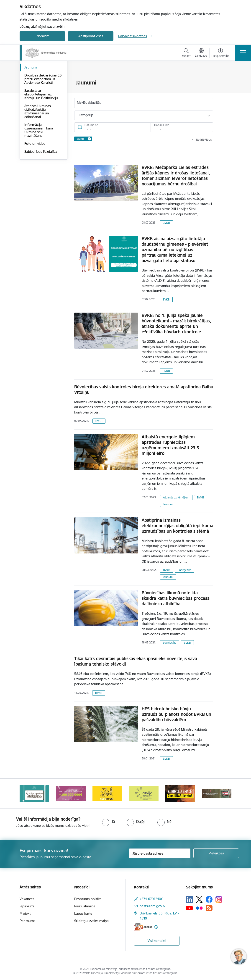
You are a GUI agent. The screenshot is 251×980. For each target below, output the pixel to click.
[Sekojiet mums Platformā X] (199, 899)
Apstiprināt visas (91, 36)
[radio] (108, 822)
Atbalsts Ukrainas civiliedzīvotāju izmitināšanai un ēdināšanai (38, 166)
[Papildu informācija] (156, 927)
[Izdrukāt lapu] (225, 81)
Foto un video (35, 198)
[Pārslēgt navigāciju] (243, 53)
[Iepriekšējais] (27, 793)
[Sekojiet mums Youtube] (190, 908)
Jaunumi (31, 122)
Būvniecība (169, 643)
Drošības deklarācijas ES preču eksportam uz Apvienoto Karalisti (43, 133)
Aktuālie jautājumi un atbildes (40, 85)
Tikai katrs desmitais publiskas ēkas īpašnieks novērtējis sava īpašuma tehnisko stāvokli (136, 661)
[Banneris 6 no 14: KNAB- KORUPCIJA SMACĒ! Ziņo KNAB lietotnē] (180, 793)
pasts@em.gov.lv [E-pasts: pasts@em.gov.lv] (152, 906)
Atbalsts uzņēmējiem (176, 497)
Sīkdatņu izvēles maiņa (91, 921)
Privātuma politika (88, 899)
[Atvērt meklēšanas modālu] (186, 53)
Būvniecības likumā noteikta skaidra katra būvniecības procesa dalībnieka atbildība (176, 598)
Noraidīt (42, 36)
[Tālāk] (224, 793)
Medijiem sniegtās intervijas (38, 104)
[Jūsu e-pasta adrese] (160, 853)
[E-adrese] (143, 927)
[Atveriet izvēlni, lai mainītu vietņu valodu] (201, 53)
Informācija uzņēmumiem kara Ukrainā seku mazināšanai (39, 185)
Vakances (27, 899)
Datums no (91, 125)
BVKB (166, 223)
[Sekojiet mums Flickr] (199, 908)
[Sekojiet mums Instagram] (219, 900)
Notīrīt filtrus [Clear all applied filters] (204, 140)
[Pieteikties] (216, 853)
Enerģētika (184, 570)
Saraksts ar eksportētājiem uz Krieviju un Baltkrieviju (41, 149)
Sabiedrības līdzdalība (41, 206)
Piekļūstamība (85, 906)
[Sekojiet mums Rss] (209, 908)
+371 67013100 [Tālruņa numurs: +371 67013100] (151, 899)
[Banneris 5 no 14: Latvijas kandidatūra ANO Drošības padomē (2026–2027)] (144, 793)
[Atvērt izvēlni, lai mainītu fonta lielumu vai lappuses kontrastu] (220, 53)
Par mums (27, 921)
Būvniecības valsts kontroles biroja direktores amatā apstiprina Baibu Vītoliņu (144, 390)
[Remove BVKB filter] (89, 139)
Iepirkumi (27, 906)
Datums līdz (162, 125)
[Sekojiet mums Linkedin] (190, 899)
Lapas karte (83, 913)
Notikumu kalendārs (40, 114)
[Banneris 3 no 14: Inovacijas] (71, 793)
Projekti (25, 913)
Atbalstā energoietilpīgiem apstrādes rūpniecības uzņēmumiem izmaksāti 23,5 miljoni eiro (170, 445)
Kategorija (86, 115)
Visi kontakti (157, 941)
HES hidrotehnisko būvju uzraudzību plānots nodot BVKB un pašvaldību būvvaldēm (176, 714)
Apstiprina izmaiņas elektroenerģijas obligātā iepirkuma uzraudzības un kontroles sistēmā (177, 526)
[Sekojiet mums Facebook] (209, 899)
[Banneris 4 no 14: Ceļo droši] (107, 793)
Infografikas (34, 94)
